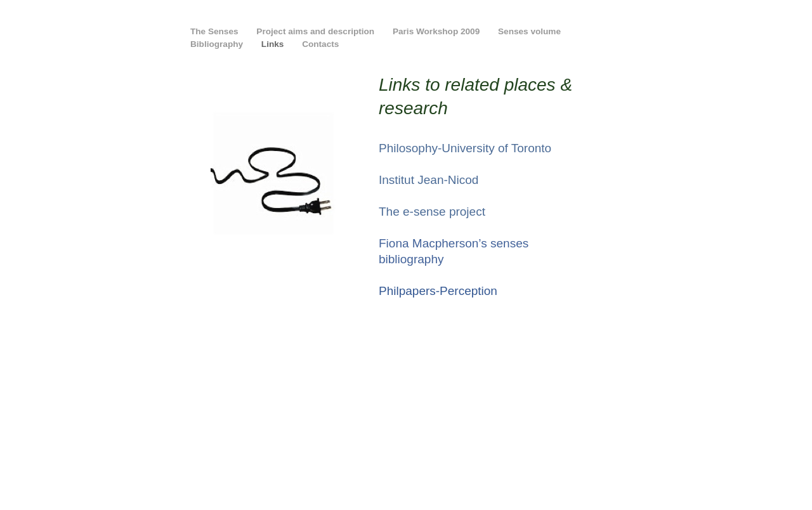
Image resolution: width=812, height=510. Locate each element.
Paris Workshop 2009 (437, 31)
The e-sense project (432, 212)
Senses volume (529, 31)
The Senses (215, 31)
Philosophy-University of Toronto (465, 148)
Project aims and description (317, 31)
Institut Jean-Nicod (429, 180)
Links (274, 44)
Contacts (320, 44)
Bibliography (218, 44)
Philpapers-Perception (438, 291)
